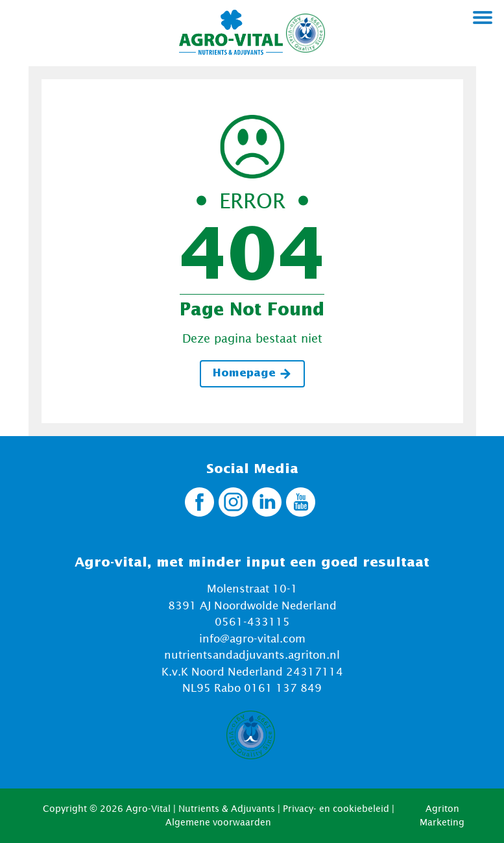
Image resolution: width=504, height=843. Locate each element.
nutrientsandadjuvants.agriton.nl (252, 655)
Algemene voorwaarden (218, 822)
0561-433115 (252, 622)
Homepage (252, 374)
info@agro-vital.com (252, 639)
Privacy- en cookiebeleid (336, 808)
